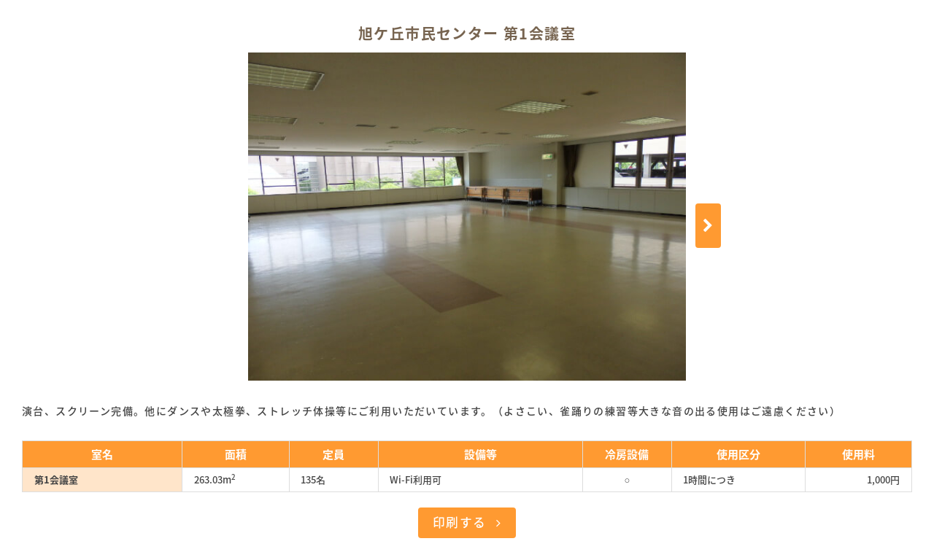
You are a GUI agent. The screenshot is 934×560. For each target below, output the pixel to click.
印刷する (460, 522)
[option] (467, 217)
